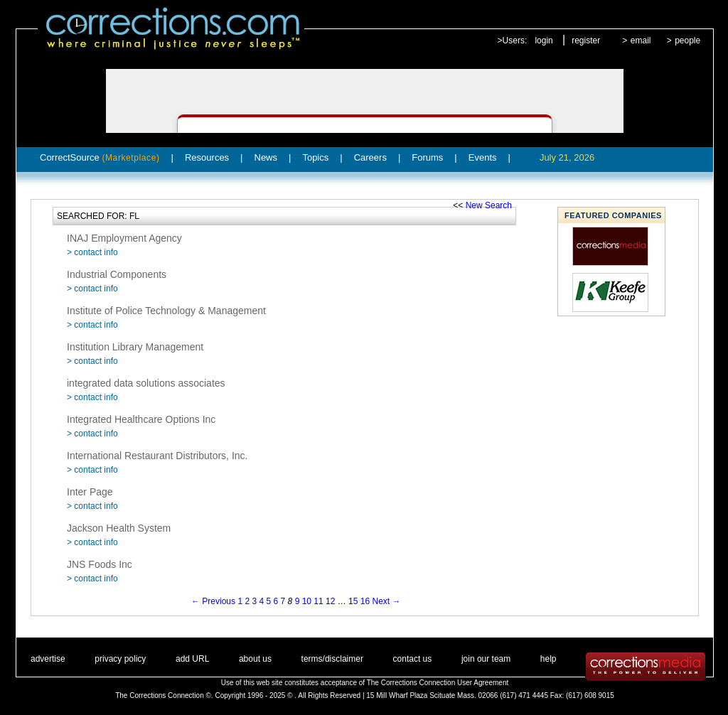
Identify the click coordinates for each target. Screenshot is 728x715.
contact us (413, 659)
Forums (427, 157)
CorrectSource (100, 157)
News (266, 157)
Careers (370, 157)
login (544, 41)
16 (365, 601)
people (687, 41)
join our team (486, 659)
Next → (387, 601)
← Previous (213, 601)
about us (255, 659)
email (641, 41)
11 (318, 601)
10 (307, 601)
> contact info (92, 252)
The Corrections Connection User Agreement (438, 683)
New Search (489, 205)
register (586, 41)
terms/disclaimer (332, 659)
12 (330, 601)
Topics (315, 157)
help (548, 659)
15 (353, 601)
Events (483, 157)
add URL (192, 659)
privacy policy (120, 659)
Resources (207, 157)
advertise (48, 659)
